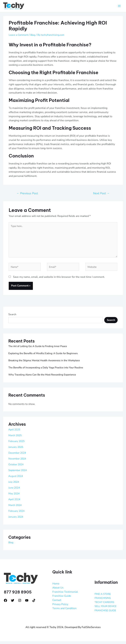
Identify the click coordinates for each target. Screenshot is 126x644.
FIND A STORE (103, 597)
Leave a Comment (19, 35)
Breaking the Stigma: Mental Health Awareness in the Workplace (46, 363)
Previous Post (27, 193)
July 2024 (14, 484)
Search (12, 317)
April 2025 (15, 432)
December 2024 (18, 455)
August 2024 (16, 479)
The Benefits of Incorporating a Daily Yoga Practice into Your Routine (48, 370)
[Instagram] (20, 603)
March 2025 (15, 438)
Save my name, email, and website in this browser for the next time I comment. (59, 280)
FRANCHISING (103, 601)
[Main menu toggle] (119, 6)
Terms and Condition (64, 611)
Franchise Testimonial (65, 594)
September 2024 (18, 473)
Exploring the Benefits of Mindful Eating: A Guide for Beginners (45, 356)
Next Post (101, 193)
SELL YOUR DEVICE (106, 609)
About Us (58, 590)
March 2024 (15, 508)
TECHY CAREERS (105, 605)
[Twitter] (13, 603)
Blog (34, 35)
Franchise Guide (62, 599)
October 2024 (17, 467)
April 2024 (15, 502)
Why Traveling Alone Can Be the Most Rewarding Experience (44, 377)
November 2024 (18, 461)
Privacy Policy (60, 607)
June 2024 (15, 490)
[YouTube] (27, 603)
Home (56, 586)
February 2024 (17, 514)
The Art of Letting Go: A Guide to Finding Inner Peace (39, 349)
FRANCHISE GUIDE (106, 613)
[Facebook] (5, 603)
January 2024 (16, 519)
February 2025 (17, 444)
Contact (57, 603)
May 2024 (14, 496)
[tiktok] (34, 603)
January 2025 (16, 450)
